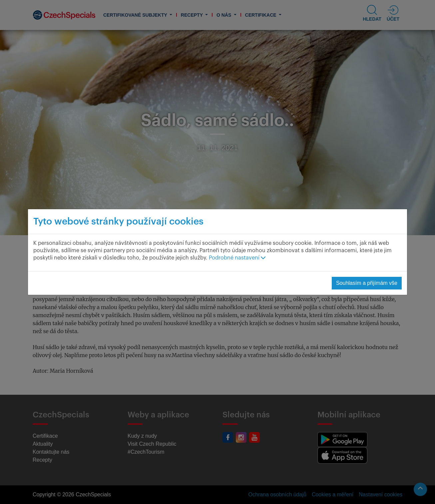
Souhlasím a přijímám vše (367, 283)
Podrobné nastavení (237, 258)
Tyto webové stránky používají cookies (118, 222)
